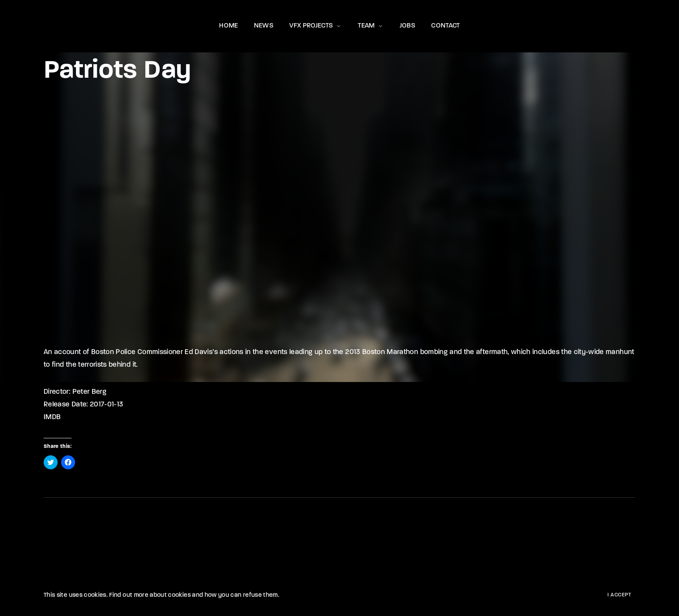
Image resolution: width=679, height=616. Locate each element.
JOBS (408, 26)
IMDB (52, 417)
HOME (228, 26)
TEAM (371, 26)
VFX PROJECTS (316, 26)
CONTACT (445, 26)
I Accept (619, 595)
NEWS (264, 26)
